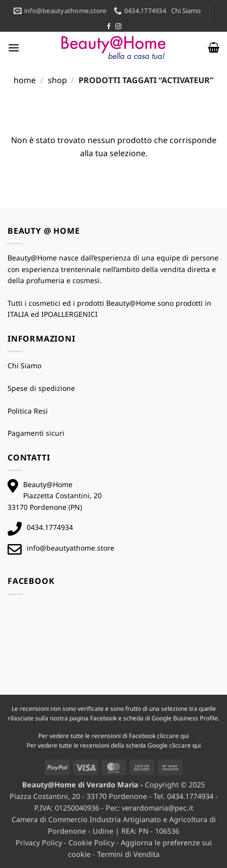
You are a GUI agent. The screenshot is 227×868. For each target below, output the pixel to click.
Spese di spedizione (41, 388)
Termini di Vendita (128, 854)
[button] (14, 48)
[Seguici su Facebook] (109, 27)
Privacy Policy (39, 843)
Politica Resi (28, 411)
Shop (57, 80)
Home (25, 80)
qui (184, 736)
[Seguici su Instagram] (118, 27)
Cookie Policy (91, 843)
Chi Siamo (186, 11)
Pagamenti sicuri (36, 433)
